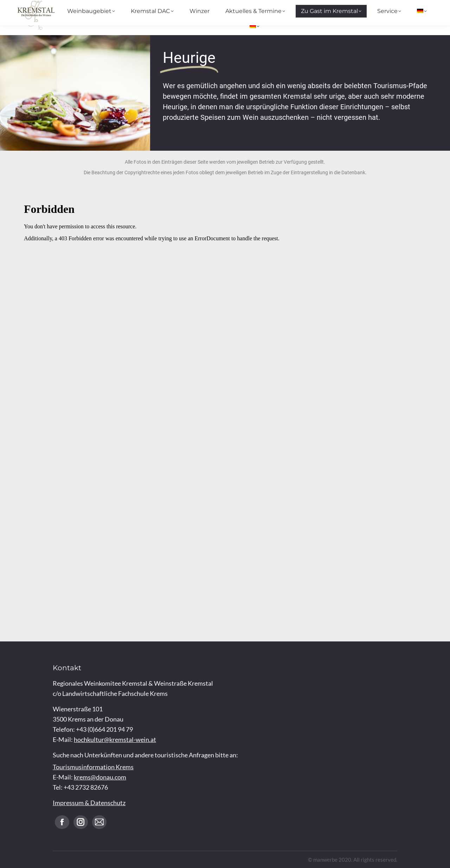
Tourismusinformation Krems (93, 767)
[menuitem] (255, 26)
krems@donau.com (100, 777)
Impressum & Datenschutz (89, 803)
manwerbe (325, 860)
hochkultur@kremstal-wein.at (115, 739)
